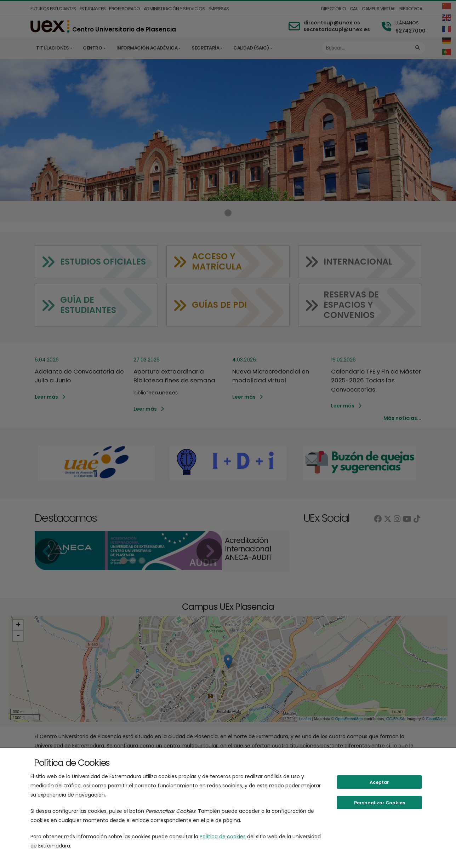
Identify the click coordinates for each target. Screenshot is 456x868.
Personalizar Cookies (380, 803)
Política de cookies (223, 837)
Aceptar (379, 782)
